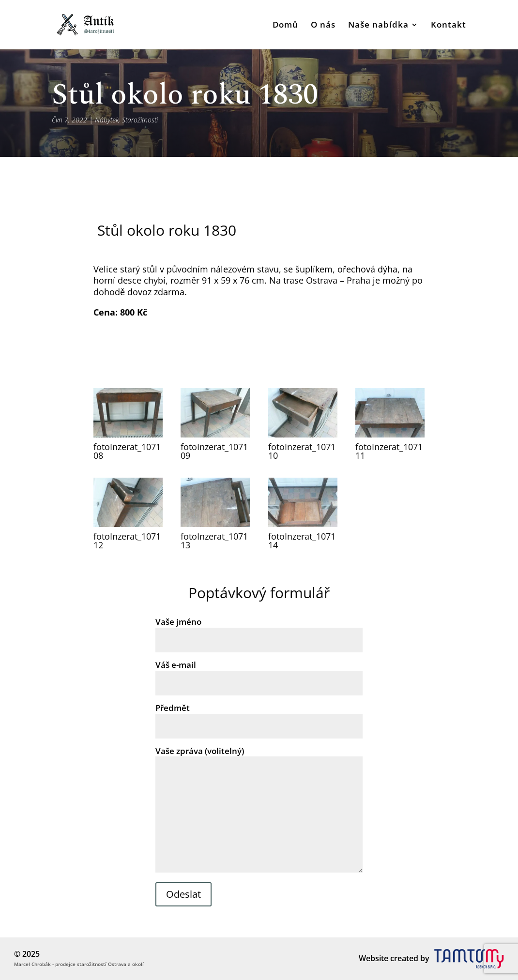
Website (373, 958)
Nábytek (107, 120)
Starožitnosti (140, 120)
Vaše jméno (259, 631)
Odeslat (183, 894)
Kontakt (449, 26)
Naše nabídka (378, 26)
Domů (285, 26)
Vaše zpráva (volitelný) (259, 810)
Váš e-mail (259, 674)
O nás (323, 26)
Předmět (259, 717)
